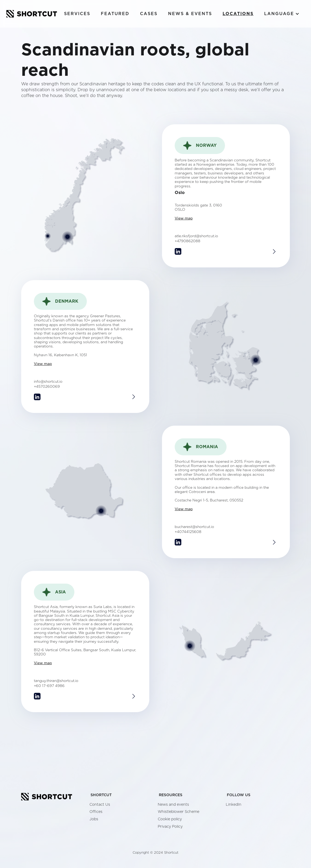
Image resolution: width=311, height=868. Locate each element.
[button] (282, 14)
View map (184, 218)
